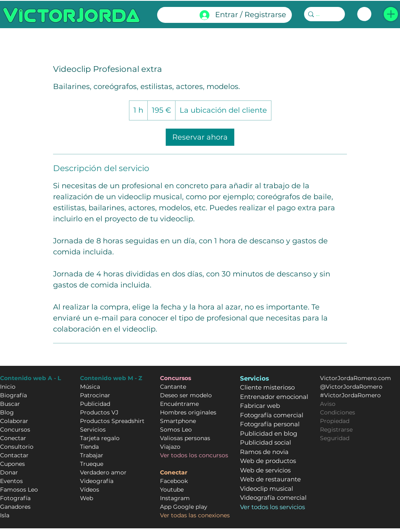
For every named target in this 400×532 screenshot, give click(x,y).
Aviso (328, 404)
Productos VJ (99, 412)
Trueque (92, 464)
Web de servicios (265, 470)
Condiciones (338, 412)
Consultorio (17, 447)
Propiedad (335, 421)
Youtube (172, 490)
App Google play (184, 507)
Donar (9, 472)
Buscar (10, 404)
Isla (5, 515)
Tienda (89, 447)
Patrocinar (95, 395)
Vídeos (90, 490)
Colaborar (14, 421)
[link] (364, 14)
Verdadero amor (103, 472)
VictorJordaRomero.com (356, 378)
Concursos (15, 430)
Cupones (12, 464)
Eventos (11, 481)
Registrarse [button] (336, 430)
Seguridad (335, 438)
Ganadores (15, 507)
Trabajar (92, 455)
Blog (7, 412)
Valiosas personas (185, 438)
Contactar (14, 455)
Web (87, 498)
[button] (391, 14)
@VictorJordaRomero (351, 387)
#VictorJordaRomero (350, 395)
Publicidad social (266, 442)
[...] (322, 14)
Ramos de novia (264, 452)
